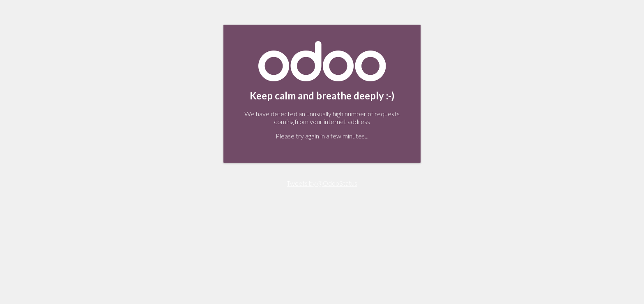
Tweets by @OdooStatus (322, 183)
